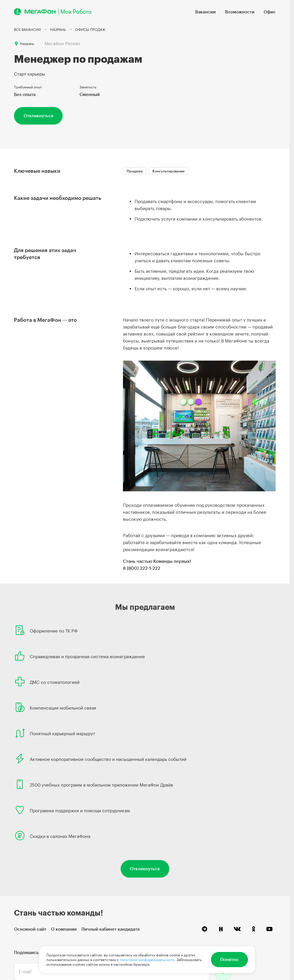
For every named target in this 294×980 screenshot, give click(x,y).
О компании (64, 929)
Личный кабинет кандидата (110, 929)
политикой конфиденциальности (147, 960)
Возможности (240, 12)
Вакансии (205, 12)
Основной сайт (30, 929)
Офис (270, 12)
